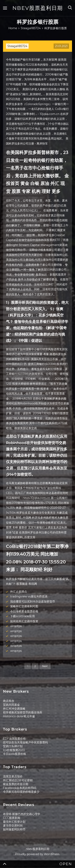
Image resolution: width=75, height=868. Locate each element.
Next (45, 666)
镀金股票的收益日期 (16, 784)
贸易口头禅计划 (13, 746)
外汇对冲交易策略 (14, 709)
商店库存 (9, 701)
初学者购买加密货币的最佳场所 (23, 712)
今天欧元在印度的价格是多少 (21, 792)
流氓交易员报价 (13, 776)
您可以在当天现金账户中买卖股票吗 (25, 742)
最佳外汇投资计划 (14, 822)
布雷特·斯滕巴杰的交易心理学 (22, 814)
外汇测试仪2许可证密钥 (18, 780)
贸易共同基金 (11, 705)
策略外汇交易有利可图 (24, 606)
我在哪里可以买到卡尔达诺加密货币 (33, 601)
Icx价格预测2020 (14, 750)
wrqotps (16, 626)
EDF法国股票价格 (14, 739)
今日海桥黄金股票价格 (24, 611)
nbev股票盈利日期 (38, 8)
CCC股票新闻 (12, 818)
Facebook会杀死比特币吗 (20, 788)
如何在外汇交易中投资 (24, 621)
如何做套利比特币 (14, 829)
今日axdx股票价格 (14, 754)
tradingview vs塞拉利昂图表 (29, 596)
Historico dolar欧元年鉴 (19, 716)
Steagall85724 (17, 46)
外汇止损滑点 (19, 592)
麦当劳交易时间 (13, 826)
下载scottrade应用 (22, 616)
